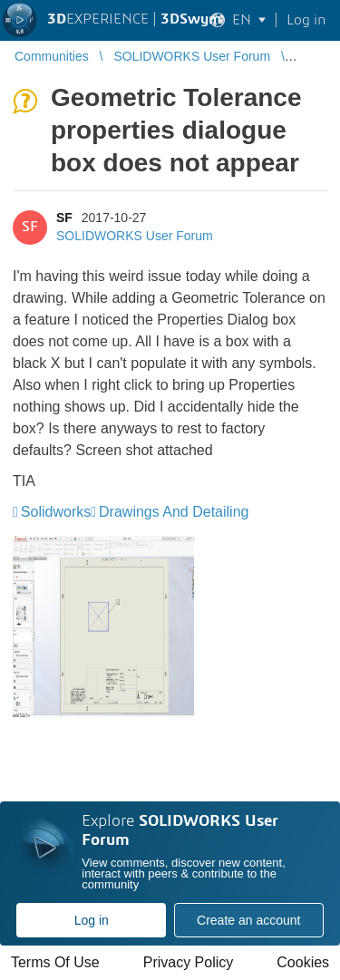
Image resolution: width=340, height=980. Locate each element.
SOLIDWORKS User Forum (135, 236)
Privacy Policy (189, 962)
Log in (92, 920)
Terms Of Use (55, 962)
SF (64, 218)
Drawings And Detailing (174, 512)
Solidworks (56, 512)
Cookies (303, 962)
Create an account (248, 920)
